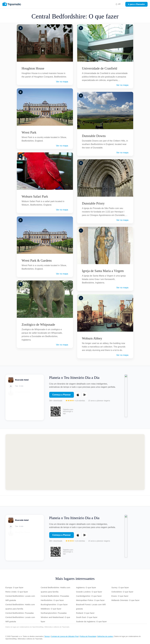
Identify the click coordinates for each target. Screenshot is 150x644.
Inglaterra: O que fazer (86, 587)
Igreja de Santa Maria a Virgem (103, 271)
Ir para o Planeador (136, 4)
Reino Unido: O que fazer (17, 592)
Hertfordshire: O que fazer (52, 600)
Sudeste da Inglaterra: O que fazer (91, 621)
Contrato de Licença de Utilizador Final (65, 636)
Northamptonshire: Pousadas (54, 613)
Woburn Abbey (92, 338)
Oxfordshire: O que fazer (122, 592)
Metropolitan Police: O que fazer (90, 600)
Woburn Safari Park (35, 196)
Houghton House (33, 68)
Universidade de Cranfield (100, 68)
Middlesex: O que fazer (51, 609)
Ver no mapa (62, 82)
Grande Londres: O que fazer (89, 592)
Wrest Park (29, 132)
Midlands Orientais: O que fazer (126, 600)
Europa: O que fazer (14, 587)
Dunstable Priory (93, 203)
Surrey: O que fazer (120, 587)
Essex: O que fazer (120, 596)
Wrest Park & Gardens (37, 260)
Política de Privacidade (88, 636)
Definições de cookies (105, 636)
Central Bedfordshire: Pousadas (20, 613)
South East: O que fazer (87, 617)
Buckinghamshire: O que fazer (54, 604)
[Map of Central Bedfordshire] (75, 462)
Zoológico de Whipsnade (38, 325)
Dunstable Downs (94, 136)
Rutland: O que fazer (85, 613)
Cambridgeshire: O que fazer (89, 596)
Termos (47, 636)
